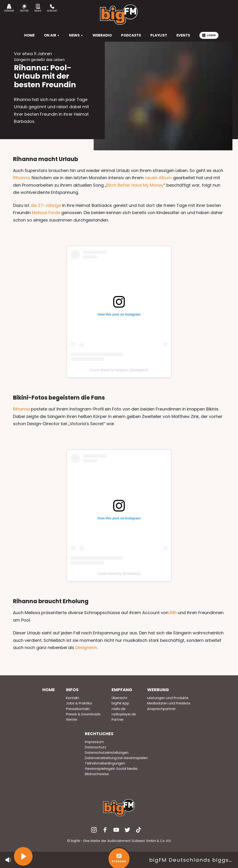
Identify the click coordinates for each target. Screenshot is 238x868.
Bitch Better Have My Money (135, 185)
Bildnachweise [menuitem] (97, 774)
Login (209, 35)
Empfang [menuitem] (122, 690)
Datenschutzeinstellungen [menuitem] (107, 753)
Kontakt (52, 8)
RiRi (173, 613)
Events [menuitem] (183, 35)
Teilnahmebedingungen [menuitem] (105, 763)
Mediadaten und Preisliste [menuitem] (169, 703)
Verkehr (9, 8)
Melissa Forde (46, 213)
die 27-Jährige (46, 205)
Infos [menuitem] (72, 690)
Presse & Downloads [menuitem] (83, 714)
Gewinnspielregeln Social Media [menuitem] (111, 769)
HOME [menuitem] (29, 35)
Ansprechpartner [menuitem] (161, 709)
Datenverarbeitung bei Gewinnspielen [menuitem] (116, 758)
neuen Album (158, 178)
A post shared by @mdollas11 (119, 574)
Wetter (24, 8)
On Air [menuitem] (52, 35)
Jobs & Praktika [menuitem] (79, 703)
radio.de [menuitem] (119, 709)
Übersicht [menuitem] (119, 698)
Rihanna (21, 178)
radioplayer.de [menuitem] (124, 714)
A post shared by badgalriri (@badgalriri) (119, 370)
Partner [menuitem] (118, 720)
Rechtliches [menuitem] (99, 734)
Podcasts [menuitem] (131, 35)
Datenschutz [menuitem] (96, 747)
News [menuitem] (76, 35)
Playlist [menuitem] (159, 35)
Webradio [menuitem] (102, 35)
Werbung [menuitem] (158, 690)
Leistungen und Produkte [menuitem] (168, 698)
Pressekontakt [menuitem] (78, 709)
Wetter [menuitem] (72, 720)
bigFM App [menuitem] (120, 703)
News (38, 8)
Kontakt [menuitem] (73, 698)
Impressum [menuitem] (94, 742)
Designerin (86, 648)
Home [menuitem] (49, 690)
